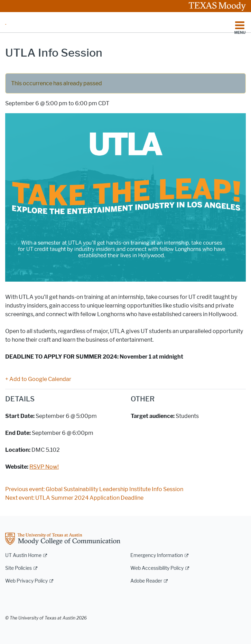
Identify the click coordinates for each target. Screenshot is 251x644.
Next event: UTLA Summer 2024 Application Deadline (74, 498)
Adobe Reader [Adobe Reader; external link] (146, 581)
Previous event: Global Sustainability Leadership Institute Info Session (94, 489)
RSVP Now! (44, 467)
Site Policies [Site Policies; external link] (18, 568)
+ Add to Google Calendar (38, 379)
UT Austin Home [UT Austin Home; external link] (23, 555)
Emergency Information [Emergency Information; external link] (157, 555)
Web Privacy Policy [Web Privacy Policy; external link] (26, 581)
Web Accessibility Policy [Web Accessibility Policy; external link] (157, 568)
